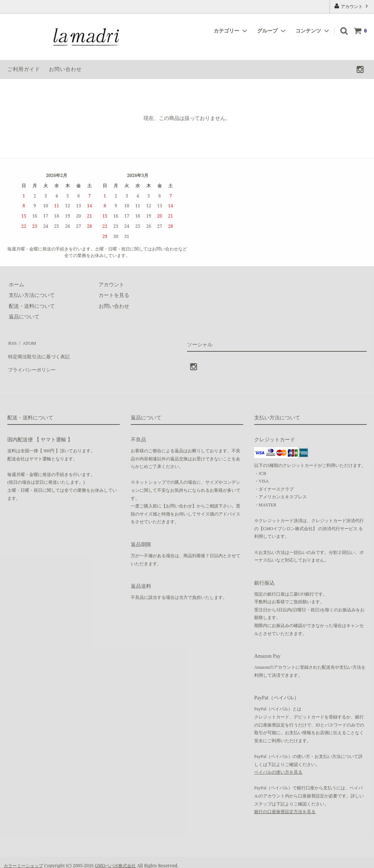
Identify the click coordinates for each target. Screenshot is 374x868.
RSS (12, 342)
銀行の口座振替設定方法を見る (285, 804)
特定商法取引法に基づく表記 (41, 353)
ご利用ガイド (24, 69)
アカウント (352, 6)
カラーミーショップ (23, 859)
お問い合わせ (65, 69)
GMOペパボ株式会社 (116, 859)
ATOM (27, 342)
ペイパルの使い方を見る (278, 765)
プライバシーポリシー (33, 364)
